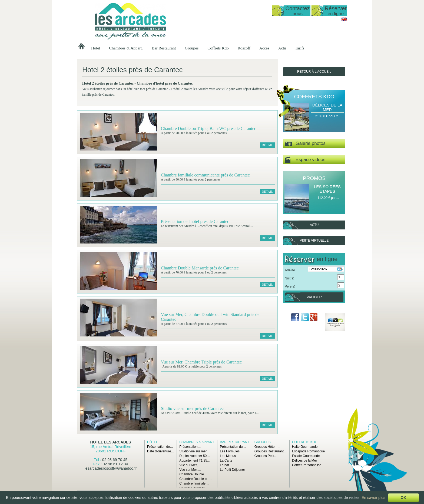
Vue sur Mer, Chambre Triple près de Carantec (201, 362)
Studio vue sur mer (193, 451)
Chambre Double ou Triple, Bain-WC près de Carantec (208, 128)
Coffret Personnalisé (307, 465)
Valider (314, 297)
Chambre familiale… (194, 483)
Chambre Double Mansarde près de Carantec (200, 268)
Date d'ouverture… (161, 451)
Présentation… (190, 447)
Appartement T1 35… (195, 460)
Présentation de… (160, 447)
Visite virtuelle (314, 241)
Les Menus (228, 456)
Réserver (336, 11)
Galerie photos (305, 144)
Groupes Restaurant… (271, 451)
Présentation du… (233, 447)
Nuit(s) (289, 278)
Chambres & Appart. (126, 48)
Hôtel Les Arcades (111, 442)
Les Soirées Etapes (327, 189)
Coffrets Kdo (218, 48)
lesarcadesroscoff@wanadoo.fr (111, 468)
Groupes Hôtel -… (268, 447)
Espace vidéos (305, 160)
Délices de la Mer (327, 107)
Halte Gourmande (305, 447)
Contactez (297, 11)
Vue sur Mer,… (190, 465)
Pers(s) (290, 286)
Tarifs (300, 48)
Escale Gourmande (306, 456)
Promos (314, 178)
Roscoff (244, 48)
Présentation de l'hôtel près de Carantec (195, 221)
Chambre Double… (193, 474)
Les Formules (230, 451)
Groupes (192, 48)
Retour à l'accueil (314, 72)
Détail (267, 145)
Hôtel (96, 48)
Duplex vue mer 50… (195, 456)
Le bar (224, 465)
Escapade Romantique (308, 451)
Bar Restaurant (164, 48)
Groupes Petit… (266, 456)
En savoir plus (373, 498)
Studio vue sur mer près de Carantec (192, 408)
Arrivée (290, 270)
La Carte (226, 460)
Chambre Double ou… (195, 479)
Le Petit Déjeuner (232, 470)
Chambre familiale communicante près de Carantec (205, 175)
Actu (282, 48)
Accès (264, 48)
